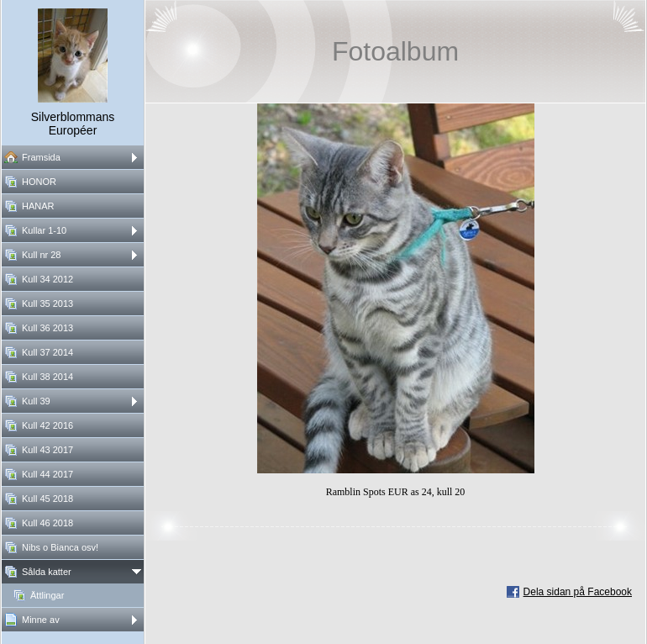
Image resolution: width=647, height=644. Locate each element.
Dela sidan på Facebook (578, 592)
